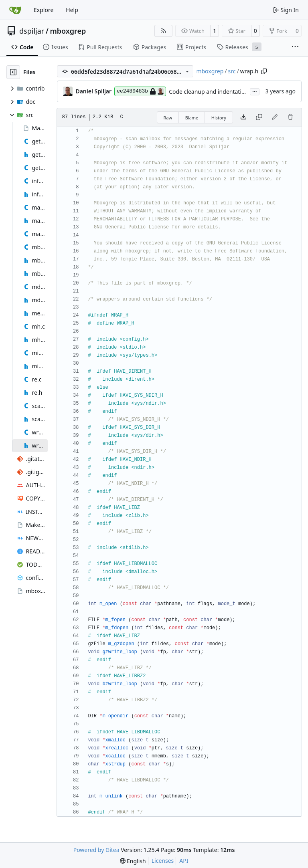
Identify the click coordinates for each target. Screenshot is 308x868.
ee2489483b (140, 91)
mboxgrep (68, 31)
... (255, 91)
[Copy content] (259, 117)
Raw (168, 118)
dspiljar (32, 31)
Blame (192, 118)
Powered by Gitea (96, 850)
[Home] (15, 10)
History (219, 118)
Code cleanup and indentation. (209, 92)
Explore (44, 10)
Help (72, 10)
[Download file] (243, 117)
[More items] (295, 47)
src (232, 71)
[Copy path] (264, 71)
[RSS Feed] (164, 31)
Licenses (163, 861)
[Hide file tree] (13, 72)
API (184, 861)
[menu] (133, 861)
